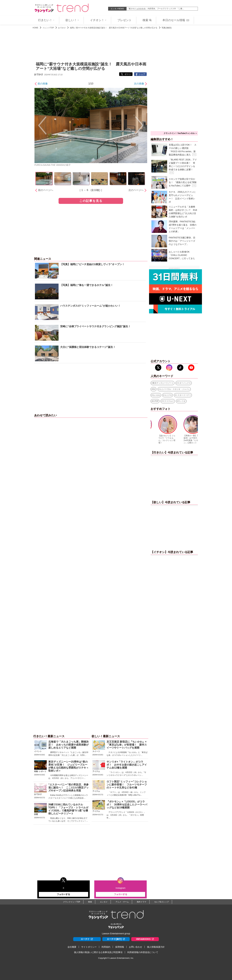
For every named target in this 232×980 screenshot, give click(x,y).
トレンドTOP (48, 28)
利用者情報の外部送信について (143, 952)
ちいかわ (156, 395)
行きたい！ (46, 20)
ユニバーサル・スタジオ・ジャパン (175, 389)
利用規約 (106, 947)
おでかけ (62, 28)
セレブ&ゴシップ (161, 902)
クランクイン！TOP (72, 902)
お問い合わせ (136, 947)
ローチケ (87, 939)
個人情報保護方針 (156, 947)
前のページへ (46, 190)
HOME (35, 28)
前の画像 (43, 84)
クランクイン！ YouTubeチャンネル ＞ (180, 133)
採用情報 (120, 947)
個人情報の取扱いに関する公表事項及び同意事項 (98, 952)
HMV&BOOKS (145, 939)
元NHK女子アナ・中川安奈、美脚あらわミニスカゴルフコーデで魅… (156, 9)
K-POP (156, 401)
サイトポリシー (89, 947)
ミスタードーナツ (183, 395)
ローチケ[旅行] (116, 939)
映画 (90, 902)
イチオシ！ (98, 20)
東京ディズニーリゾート (163, 383)
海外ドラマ (141, 902)
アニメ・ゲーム (122, 902)
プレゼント (124, 20)
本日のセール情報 (176, 20)
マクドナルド (168, 401)
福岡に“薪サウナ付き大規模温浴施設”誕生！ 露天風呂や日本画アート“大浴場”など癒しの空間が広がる (114, 28)
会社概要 (72, 947)
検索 (147, 20)
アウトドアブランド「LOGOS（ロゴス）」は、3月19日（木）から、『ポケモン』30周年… (126, 815)
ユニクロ (168, 395)
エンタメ (104, 902)
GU (154, 389)
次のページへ (136, 190)
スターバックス (184, 383)
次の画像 (139, 84)
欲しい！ (72, 20)
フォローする (63, 894)
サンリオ (182, 401)
